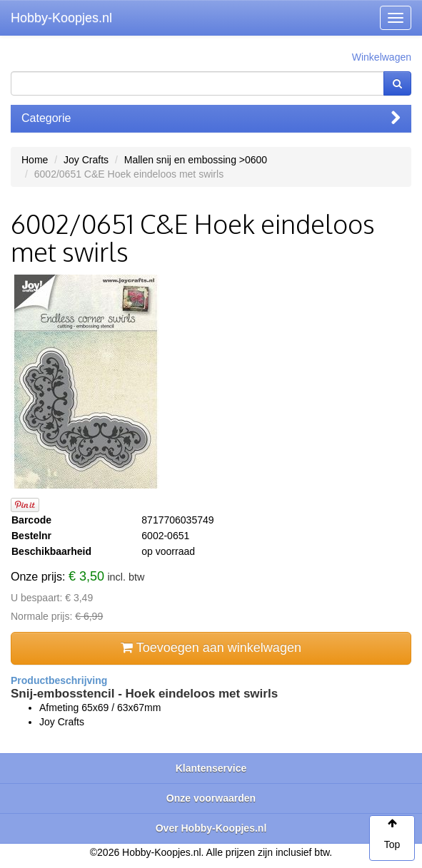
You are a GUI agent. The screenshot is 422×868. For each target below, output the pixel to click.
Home (35, 160)
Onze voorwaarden (211, 798)
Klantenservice (211, 768)
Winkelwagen (382, 57)
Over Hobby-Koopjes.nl (211, 828)
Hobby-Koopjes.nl (61, 18)
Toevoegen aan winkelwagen (211, 648)
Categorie (211, 118)
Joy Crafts (86, 160)
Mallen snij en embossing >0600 (196, 160)
